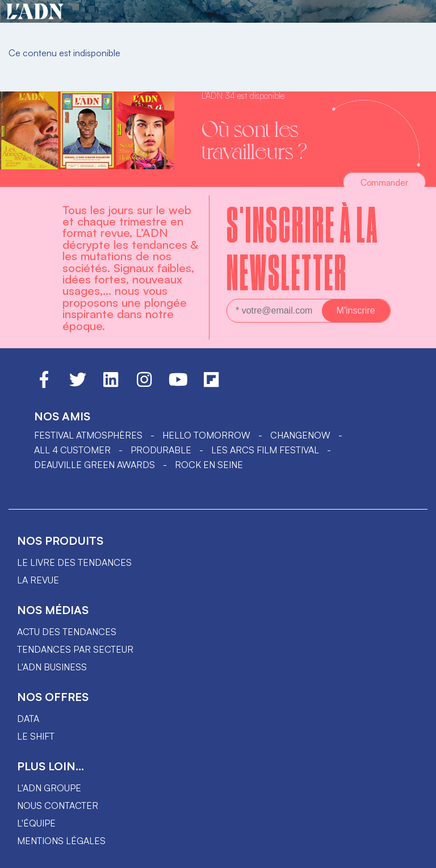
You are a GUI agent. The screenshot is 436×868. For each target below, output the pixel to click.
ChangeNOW (300, 435)
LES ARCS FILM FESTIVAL (265, 450)
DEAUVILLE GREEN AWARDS (95, 465)
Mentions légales (61, 841)
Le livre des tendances (74, 562)
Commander (384, 183)
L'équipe (36, 823)
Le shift (36, 736)
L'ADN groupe (49, 788)
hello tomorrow (206, 435)
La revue (38, 580)
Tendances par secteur (75, 649)
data (28, 719)
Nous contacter (58, 806)
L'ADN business (52, 667)
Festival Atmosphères (88, 435)
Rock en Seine (209, 465)
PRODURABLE (161, 450)
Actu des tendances (67, 632)
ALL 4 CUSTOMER (72, 450)
